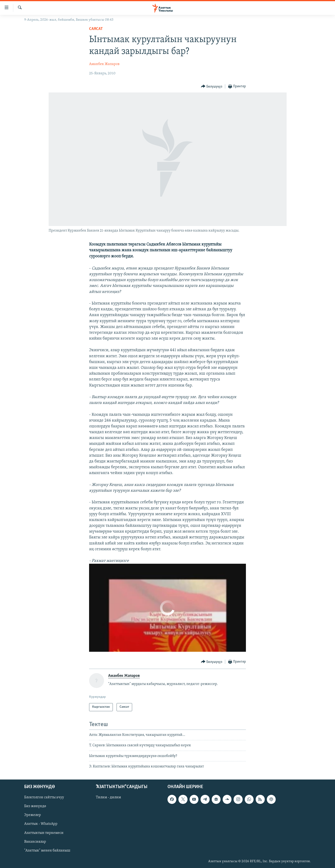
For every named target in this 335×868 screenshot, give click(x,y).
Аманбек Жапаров (104, 64)
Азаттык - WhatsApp (41, 824)
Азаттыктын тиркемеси (44, 833)
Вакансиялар (35, 842)
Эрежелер (33, 815)
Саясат (96, 29)
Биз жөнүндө (35, 806)
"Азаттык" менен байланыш (47, 851)
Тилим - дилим (108, 798)
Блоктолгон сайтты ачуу (44, 798)
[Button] (212, 87)
